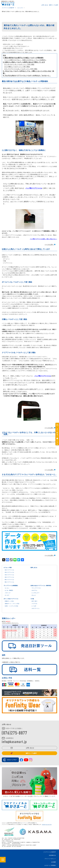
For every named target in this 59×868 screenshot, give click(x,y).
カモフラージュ (36, 608)
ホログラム (34, 590)
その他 (32, 599)
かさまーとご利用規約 (50, 865)
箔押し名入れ (34, 568)
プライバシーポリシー (50, 859)
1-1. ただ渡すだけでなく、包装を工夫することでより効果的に (25, 60)
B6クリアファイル (9, 582)
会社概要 (53, 862)
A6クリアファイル (9, 577)
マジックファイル (36, 588)
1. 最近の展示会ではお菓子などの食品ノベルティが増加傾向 (23, 58)
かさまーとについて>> (47, 824)
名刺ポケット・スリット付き (12, 604)
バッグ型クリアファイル (34, 188)
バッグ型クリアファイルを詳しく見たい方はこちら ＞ (44, 239)
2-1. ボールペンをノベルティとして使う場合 (19, 64)
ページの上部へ (49, 244)
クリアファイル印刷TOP (50, 852)
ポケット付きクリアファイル (11, 599)
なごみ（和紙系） (9, 590)
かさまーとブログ (12, 760)
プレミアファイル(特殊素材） (11, 586)
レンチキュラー (36, 593)
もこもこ (7, 588)
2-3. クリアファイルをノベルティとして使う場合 (21, 69)
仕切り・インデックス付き (12, 606)
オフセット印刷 (8, 568)
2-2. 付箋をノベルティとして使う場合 (17, 67)
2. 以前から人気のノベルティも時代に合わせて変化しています (24, 62)
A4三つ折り (35, 601)
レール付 (34, 606)
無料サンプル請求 (54, 5)
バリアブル (34, 604)
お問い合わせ (45, 5)
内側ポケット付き (9, 601)
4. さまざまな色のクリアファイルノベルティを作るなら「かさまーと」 (27, 76)
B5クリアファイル (9, 580)
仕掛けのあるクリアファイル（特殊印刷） (41, 586)
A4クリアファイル (9, 570)
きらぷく (34, 595)
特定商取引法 (52, 855)
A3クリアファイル (9, 575)
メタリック (8, 593)
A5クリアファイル (9, 572)
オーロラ (7, 595)
